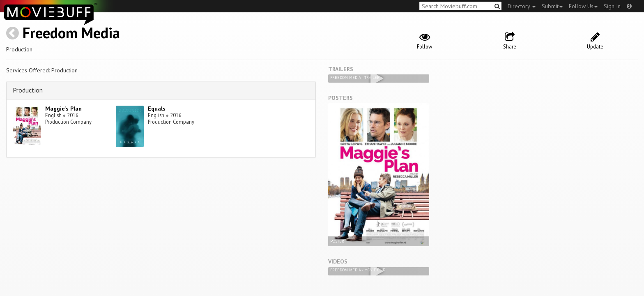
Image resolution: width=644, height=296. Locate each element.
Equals (157, 109)
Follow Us (583, 6)
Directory (522, 6)
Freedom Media (71, 33)
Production (28, 90)
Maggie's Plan (63, 109)
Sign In (612, 6)
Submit (552, 6)
